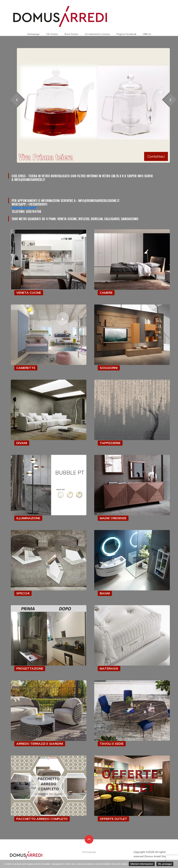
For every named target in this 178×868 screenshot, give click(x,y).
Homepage (33, 34)
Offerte (147, 34)
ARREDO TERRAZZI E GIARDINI (40, 744)
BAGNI (105, 593)
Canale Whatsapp (24, 208)
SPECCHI (23, 593)
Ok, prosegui (165, 864)
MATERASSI (109, 668)
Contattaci (156, 156)
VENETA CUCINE (29, 293)
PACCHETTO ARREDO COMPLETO (42, 819)
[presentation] (17, 100)
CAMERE (106, 293)
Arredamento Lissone (97, 34)
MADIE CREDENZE (113, 518)
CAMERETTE (26, 368)
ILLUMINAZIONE (28, 518)
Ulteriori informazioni (142, 864)
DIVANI (22, 443)
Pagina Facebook (126, 34)
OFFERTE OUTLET (113, 819)
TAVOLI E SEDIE (112, 744)
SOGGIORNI (109, 368)
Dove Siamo (71, 34)
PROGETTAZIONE (30, 668)
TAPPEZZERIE (110, 443)
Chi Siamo (52, 34)
